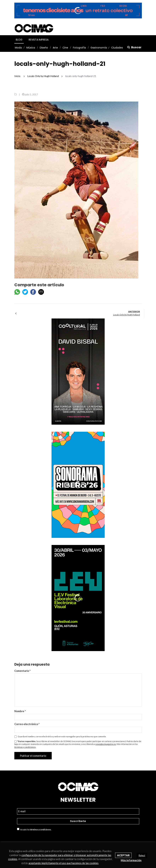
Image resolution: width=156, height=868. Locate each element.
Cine (65, 48)
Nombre (20, 711)
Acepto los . (34, 829)
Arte (55, 48)
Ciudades (117, 48)
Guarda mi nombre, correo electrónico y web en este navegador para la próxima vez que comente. (62, 736)
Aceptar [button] (123, 855)
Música (31, 48)
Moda (18, 48)
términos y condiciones (25, 747)
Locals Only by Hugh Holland (127, 315)
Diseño (44, 48)
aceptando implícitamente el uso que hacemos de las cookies (63, 863)
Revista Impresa (39, 40)
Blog (19, 40)
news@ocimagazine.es (106, 744)
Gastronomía (99, 48)
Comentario (22, 671)
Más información (131, 860)
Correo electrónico (27, 724)
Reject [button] (142, 855)
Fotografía (79, 48)
